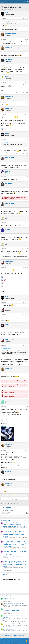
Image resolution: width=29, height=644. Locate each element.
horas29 (4, 9)
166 (14, 495)
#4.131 (27, 102)
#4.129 (27, 65)
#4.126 (27, 19)
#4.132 (27, 114)
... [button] (12, 495)
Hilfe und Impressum (17, 641)
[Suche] (27, 2)
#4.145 (27, 345)
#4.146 (27, 374)
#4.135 (27, 177)
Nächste (24, 495)
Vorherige (5, 495)
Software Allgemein (7, 559)
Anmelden (4, 199)
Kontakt (3, 641)
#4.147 (27, 407)
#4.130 (27, 82)
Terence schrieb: (5, 22)
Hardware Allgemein (8, 601)
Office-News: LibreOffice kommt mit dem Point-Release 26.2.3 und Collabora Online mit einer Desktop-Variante (15, 553)
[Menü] (2, 2)
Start (24, 641)
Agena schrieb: (5, 142)
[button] (2, 639)
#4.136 (27, 189)
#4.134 (27, 163)
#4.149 (27, 477)
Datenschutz (8, 641)
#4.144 (27, 330)
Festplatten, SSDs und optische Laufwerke (13, 627)
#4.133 (27, 139)
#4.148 (27, 450)
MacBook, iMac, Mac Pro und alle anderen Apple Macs (15, 622)
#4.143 (27, 315)
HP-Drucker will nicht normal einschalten (13, 604)
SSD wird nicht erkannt (9, 629)
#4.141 (27, 267)
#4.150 (27, 489)
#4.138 (27, 223)
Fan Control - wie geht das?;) (11, 598)
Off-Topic (5, 529)
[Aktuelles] (24, 2)
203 (19, 495)
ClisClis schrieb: (5, 348)
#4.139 (27, 235)
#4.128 (27, 53)
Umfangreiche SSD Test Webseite (12, 624)
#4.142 (27, 302)
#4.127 (27, 39)
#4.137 (27, 209)
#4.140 (27, 249)
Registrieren (11, 199)
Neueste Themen (6, 520)
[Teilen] (24, 19)
